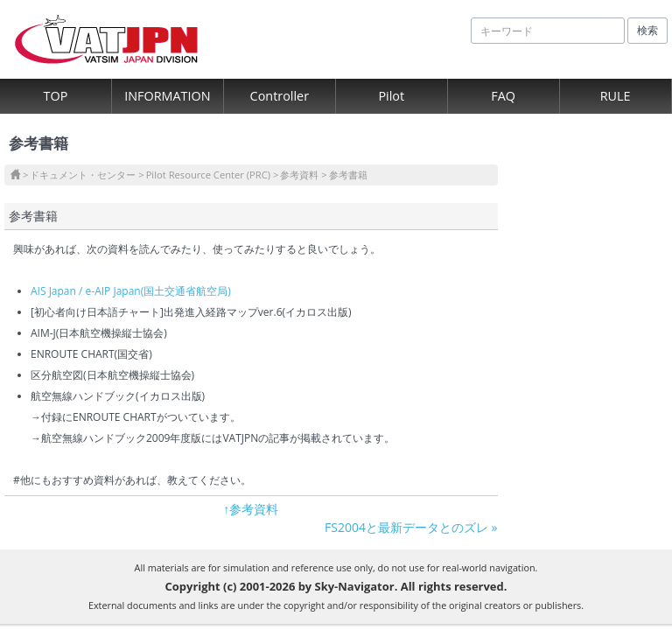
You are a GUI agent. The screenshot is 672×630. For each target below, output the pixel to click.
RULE (616, 96)
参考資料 (299, 175)
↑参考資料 (251, 509)
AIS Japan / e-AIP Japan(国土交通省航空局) (131, 291)
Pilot (391, 96)
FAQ (503, 96)
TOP (56, 96)
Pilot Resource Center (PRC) (208, 175)
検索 (647, 30)
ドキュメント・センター (83, 175)
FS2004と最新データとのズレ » (411, 527)
